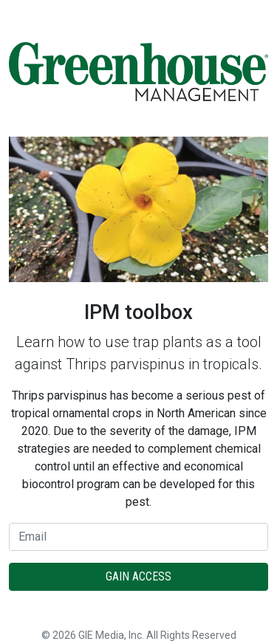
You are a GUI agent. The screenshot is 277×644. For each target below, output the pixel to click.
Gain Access (138, 576)
